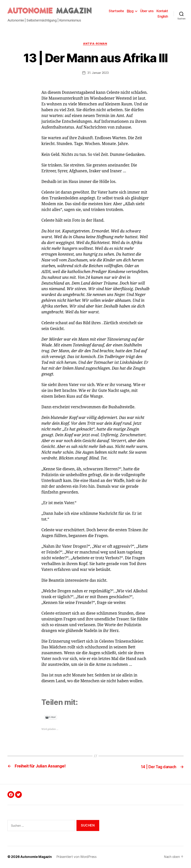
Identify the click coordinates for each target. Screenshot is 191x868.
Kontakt (162, 11)
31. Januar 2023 (98, 74)
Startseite (116, 11)
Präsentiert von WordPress (77, 857)
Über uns (147, 11)
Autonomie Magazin (36, 857)
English (163, 17)
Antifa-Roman (96, 45)
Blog (130, 11)
